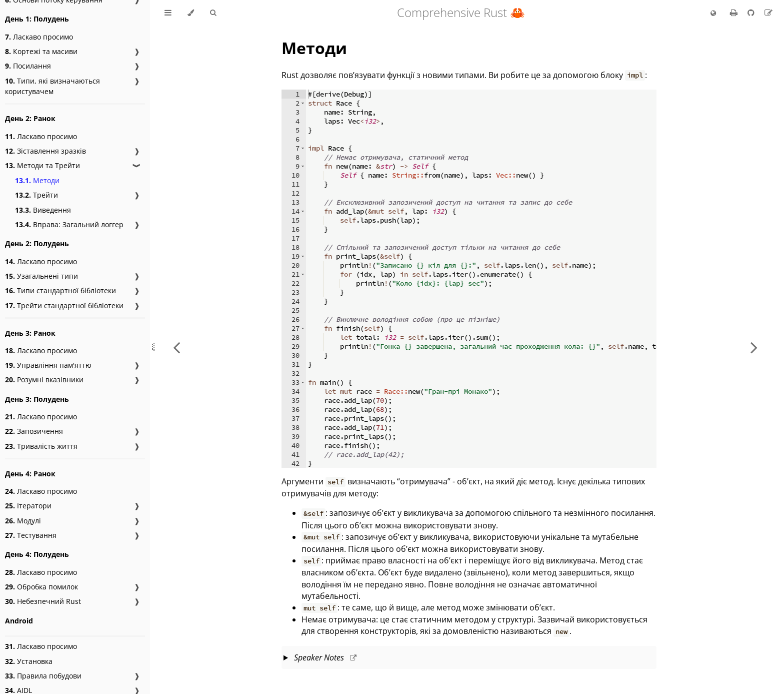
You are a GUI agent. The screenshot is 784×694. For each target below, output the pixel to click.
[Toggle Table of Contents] (168, 13)
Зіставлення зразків (45, 151)
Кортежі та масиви (41, 51)
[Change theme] (191, 13)
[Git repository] (752, 13)
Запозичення (34, 431)
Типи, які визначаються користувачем (52, 86)
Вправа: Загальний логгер (69, 224)
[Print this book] (735, 13)
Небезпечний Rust (43, 601)
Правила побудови (43, 676)
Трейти (36, 195)
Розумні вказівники (44, 380)
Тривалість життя (41, 446)
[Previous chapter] (176, 347)
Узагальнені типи (41, 276)
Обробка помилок (41, 587)
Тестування (31, 535)
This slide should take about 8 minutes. (469, 658)
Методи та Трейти (42, 165)
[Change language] (713, 14)
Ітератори (28, 506)
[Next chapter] (754, 347)
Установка (29, 661)
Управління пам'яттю (48, 365)
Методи (37, 180)
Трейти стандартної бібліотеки (64, 305)
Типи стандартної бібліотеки (60, 290)
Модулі (23, 521)
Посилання (28, 66)
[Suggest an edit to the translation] (768, 13)
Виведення (43, 210)
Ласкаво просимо (39, 37)
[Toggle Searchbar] (213, 13)
